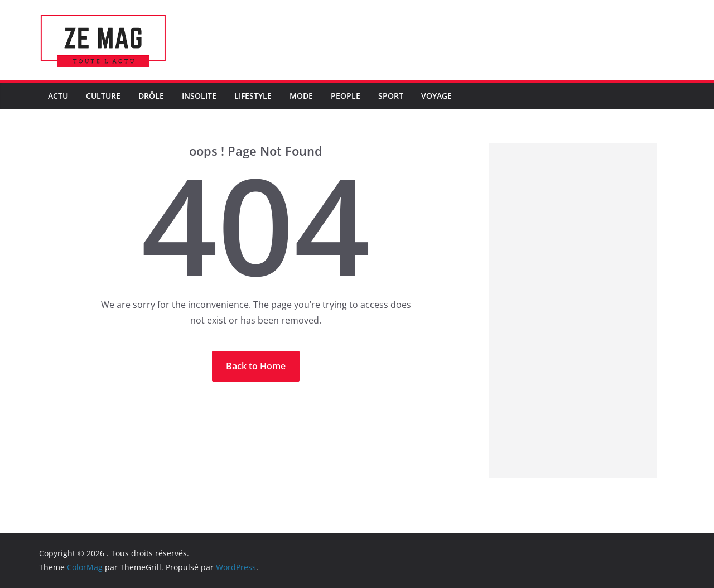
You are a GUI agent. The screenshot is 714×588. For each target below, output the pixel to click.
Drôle (151, 96)
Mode (301, 96)
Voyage (436, 96)
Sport (391, 96)
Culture (103, 96)
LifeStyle (253, 96)
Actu (58, 96)
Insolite (199, 96)
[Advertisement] (573, 310)
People (346, 96)
